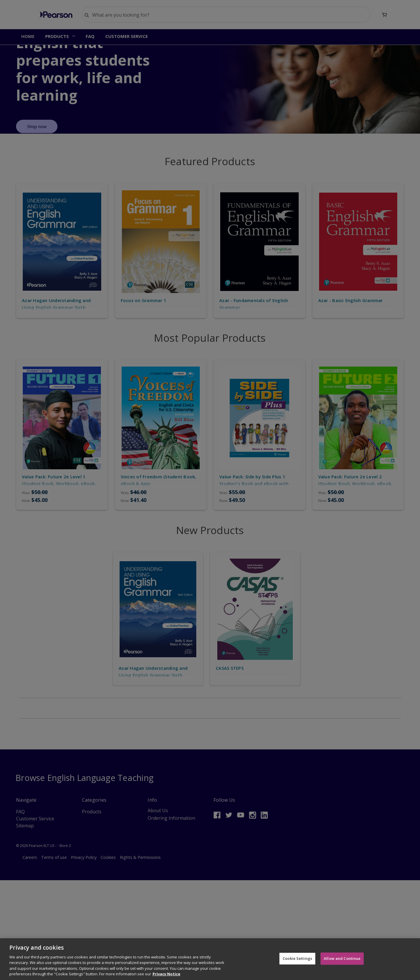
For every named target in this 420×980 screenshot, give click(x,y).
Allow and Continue (342, 959)
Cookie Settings (297, 959)
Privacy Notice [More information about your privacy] (166, 975)
